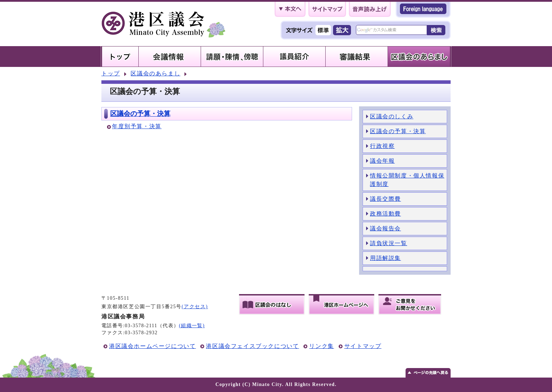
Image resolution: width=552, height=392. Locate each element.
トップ (111, 73)
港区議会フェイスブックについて (252, 346)
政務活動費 (385, 214)
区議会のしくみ (392, 116)
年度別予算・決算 (137, 126)
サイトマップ (363, 346)
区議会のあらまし (155, 73)
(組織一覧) (192, 326)
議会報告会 (385, 228)
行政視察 (382, 146)
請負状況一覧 (389, 243)
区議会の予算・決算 (140, 114)
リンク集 (321, 346)
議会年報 (382, 161)
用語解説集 (385, 258)
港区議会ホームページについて (152, 346)
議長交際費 (385, 199)
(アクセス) (195, 307)
